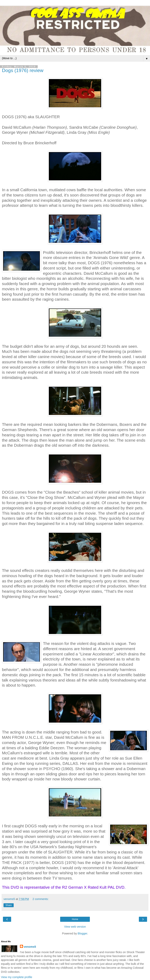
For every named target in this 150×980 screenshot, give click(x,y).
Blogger (83, 933)
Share (9, 905)
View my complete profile (17, 977)
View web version (75, 927)
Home (75, 919)
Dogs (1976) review (23, 70)
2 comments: (40, 899)
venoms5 (30, 947)
